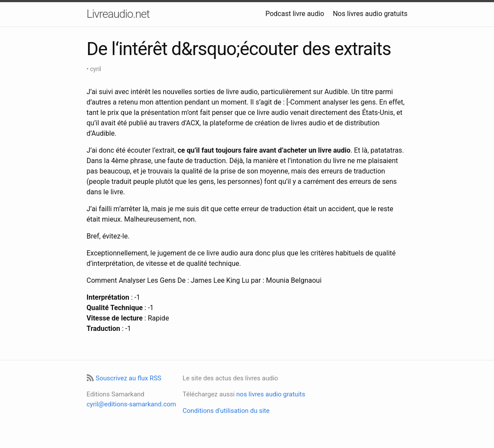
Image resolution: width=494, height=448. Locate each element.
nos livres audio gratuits (271, 394)
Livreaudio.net (118, 14)
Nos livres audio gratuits (370, 14)
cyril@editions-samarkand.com (131, 404)
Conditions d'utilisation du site (226, 411)
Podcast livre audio (295, 14)
